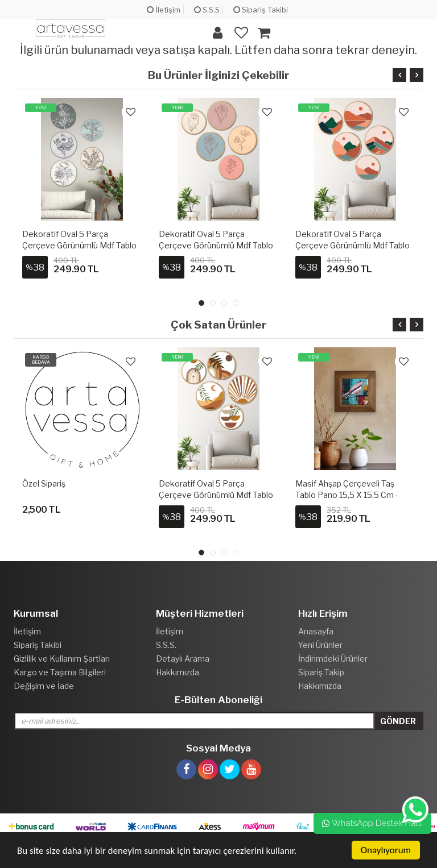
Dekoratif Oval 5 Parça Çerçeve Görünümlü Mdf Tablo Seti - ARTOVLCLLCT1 (216, 495)
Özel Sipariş (44, 483)
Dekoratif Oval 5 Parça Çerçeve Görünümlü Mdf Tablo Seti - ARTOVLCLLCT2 (79, 245)
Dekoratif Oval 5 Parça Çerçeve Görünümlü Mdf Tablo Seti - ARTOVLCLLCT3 (216, 245)
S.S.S (207, 10)
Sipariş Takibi (261, 10)
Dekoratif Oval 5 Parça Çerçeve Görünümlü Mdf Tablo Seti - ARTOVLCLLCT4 (353, 245)
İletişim (164, 10)
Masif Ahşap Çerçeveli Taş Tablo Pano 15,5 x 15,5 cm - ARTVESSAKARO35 (347, 495)
